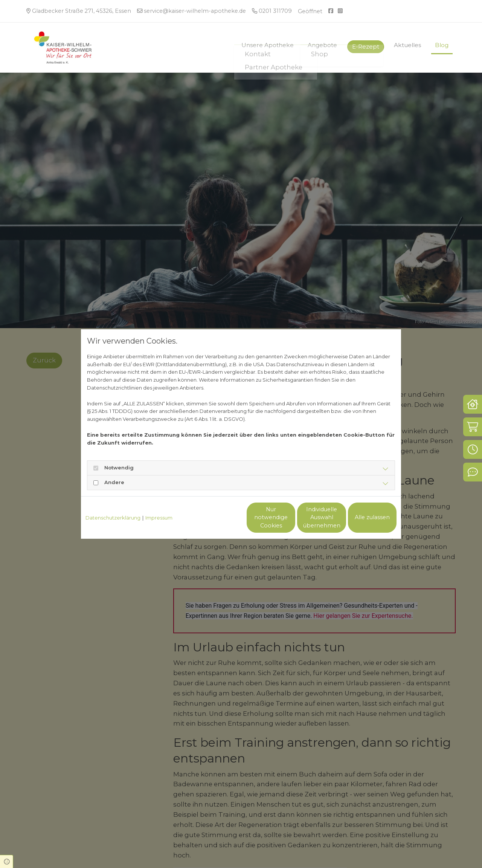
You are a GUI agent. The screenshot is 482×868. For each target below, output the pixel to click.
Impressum (159, 518)
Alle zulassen (362, 517)
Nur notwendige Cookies (219, 518)
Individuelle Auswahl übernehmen (290, 518)
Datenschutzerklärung (113, 518)
